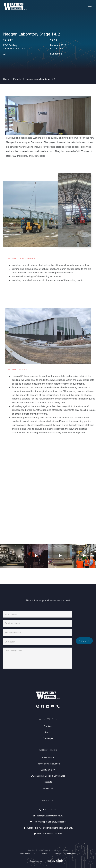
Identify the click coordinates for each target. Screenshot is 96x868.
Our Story (48, 733)
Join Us (48, 739)
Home (6, 79)
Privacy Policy (45, 853)
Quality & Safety (48, 777)
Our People (48, 746)
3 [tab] (48, 526)
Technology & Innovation (48, 771)
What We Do (48, 765)
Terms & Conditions (27, 853)
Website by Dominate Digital (66, 853)
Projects (17, 79)
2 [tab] (33, 526)
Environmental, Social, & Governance (48, 783)
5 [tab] (78, 526)
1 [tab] (18, 526)
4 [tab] (63, 526)
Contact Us (48, 795)
